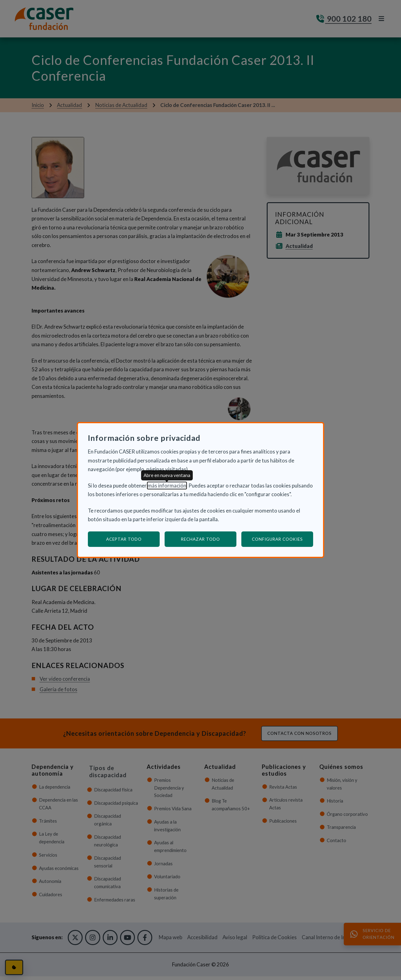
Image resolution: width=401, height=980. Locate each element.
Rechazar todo (200, 539)
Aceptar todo (124, 539)
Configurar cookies (283, 539)
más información (167, 486)
